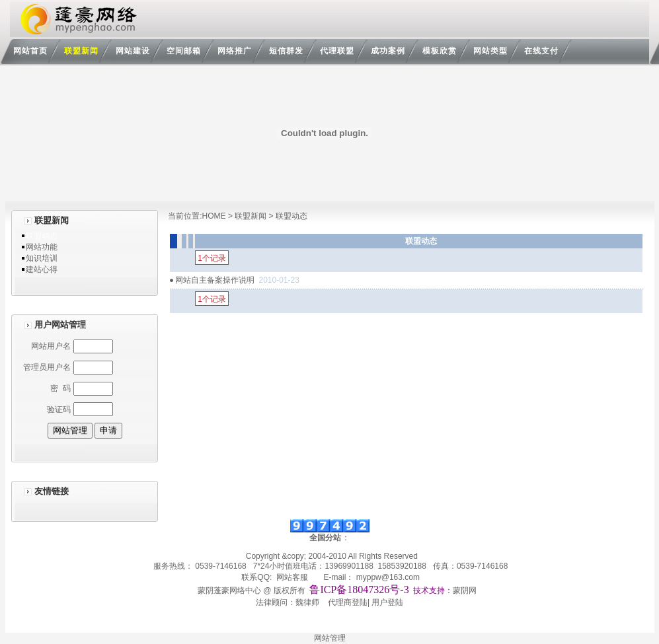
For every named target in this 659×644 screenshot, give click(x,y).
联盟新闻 (81, 51)
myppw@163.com (388, 577)
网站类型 (490, 51)
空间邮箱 (184, 51)
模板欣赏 (440, 51)
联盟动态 (42, 236)
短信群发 (286, 51)
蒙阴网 (465, 590)
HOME (214, 216)
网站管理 (330, 638)
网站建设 (133, 51)
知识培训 (42, 258)
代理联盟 (337, 51)
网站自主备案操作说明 (215, 280)
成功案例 (388, 51)
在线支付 (541, 51)
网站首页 (30, 51)
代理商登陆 (348, 602)
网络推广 (235, 51)
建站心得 (42, 269)
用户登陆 (387, 602)
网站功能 (42, 247)
